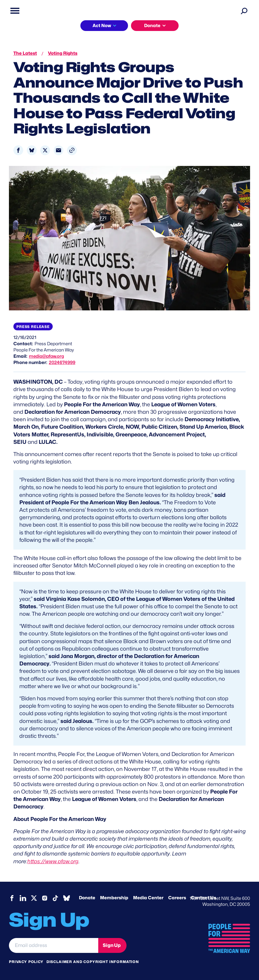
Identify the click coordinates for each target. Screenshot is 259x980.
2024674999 (62, 363)
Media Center (148, 898)
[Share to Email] (58, 150)
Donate (152, 26)
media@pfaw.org (46, 356)
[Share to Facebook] (18, 150)
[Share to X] (45, 150)
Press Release (33, 327)
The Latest (25, 53)
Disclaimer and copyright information (93, 962)
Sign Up (112, 945)
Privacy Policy (26, 962)
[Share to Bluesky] (32, 150)
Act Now (102, 26)
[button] (72, 150)
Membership (114, 898)
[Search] (244, 11)
